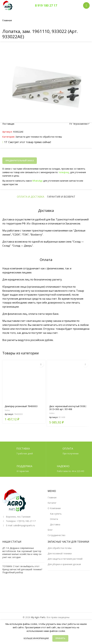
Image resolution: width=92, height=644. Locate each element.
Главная (7, 20)
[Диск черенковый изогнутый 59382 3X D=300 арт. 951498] (68, 382)
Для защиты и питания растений (65, 559)
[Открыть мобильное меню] (86, 5)
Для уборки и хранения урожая (64, 564)
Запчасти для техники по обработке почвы (39, 137)
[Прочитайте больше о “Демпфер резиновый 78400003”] (41, 364)
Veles (7, 410)
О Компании (54, 508)
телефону (63, 172)
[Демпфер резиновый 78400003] (24, 382)
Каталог (52, 503)
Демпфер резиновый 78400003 (21, 406)
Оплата (54, 519)
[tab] (31, 197)
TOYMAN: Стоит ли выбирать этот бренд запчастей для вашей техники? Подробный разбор (22, 569)
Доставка (55, 524)
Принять (60, 638)
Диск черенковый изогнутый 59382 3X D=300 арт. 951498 (68, 408)
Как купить (56, 514)
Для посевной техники (60, 553)
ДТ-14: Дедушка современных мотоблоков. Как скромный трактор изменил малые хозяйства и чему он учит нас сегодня (22, 553)
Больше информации (36, 638)
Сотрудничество (57, 535)
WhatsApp (38, 181)
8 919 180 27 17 (46, 5)
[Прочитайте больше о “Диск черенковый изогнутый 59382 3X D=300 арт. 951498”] (85, 364)
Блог (50, 530)
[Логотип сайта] (7, 5)
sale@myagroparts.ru (24, 525)
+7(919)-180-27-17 (26, 521)
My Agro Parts (38, 617)
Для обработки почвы (60, 548)
